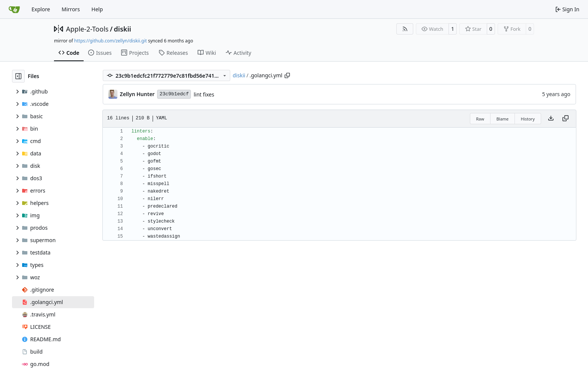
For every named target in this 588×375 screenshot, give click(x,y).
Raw (480, 119)
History (528, 119)
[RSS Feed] (405, 29)
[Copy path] (287, 75)
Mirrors (71, 9)
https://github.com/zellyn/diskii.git (111, 41)
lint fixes (204, 94)
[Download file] (551, 119)
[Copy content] (565, 119)
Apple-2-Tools (87, 29)
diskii (123, 29)
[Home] (14, 9)
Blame (503, 119)
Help (97, 9)
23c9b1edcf (174, 94)
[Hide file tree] (18, 76)
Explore (41, 9)
